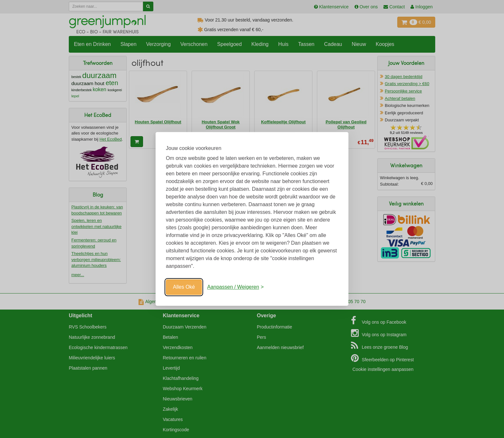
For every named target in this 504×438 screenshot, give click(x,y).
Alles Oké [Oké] (184, 287)
